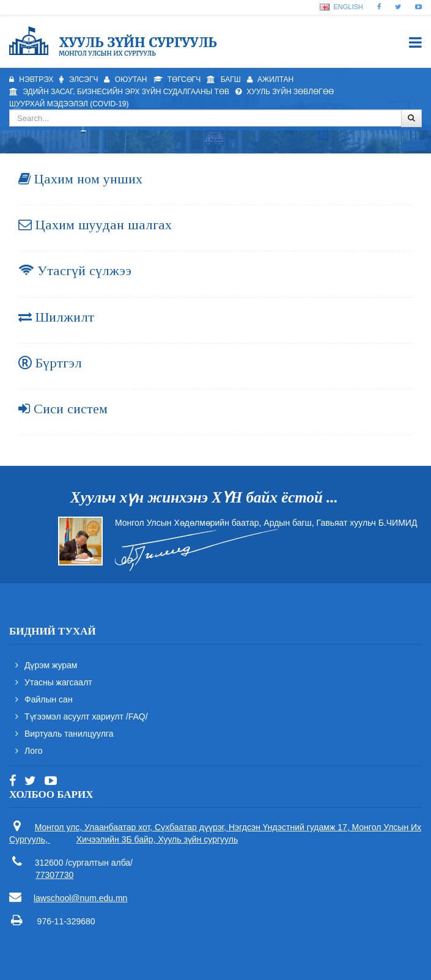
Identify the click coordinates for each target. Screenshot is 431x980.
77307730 (54, 875)
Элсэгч (79, 79)
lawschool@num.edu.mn (81, 898)
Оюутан (125, 79)
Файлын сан (49, 699)
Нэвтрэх (31, 79)
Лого (34, 751)
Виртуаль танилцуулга (69, 734)
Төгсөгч (177, 79)
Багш (223, 79)
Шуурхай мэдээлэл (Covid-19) (69, 104)
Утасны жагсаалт (58, 682)
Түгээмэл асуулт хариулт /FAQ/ (86, 717)
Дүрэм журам (51, 665)
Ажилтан (271, 79)
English (341, 7)
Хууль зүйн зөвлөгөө (285, 92)
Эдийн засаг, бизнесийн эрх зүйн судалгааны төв (119, 92)
